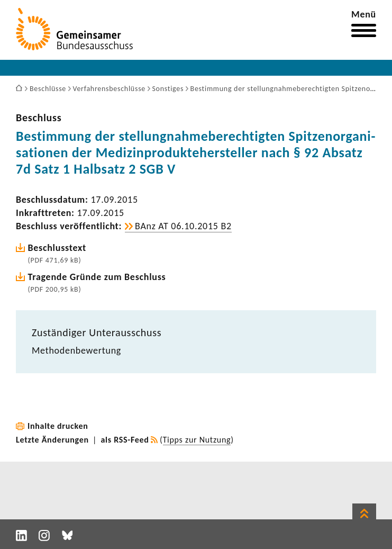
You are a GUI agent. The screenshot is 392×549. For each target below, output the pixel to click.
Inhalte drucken (58, 426)
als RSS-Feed (125, 440)
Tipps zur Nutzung (197, 440)
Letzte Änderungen (52, 440)
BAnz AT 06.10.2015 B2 (183, 226)
